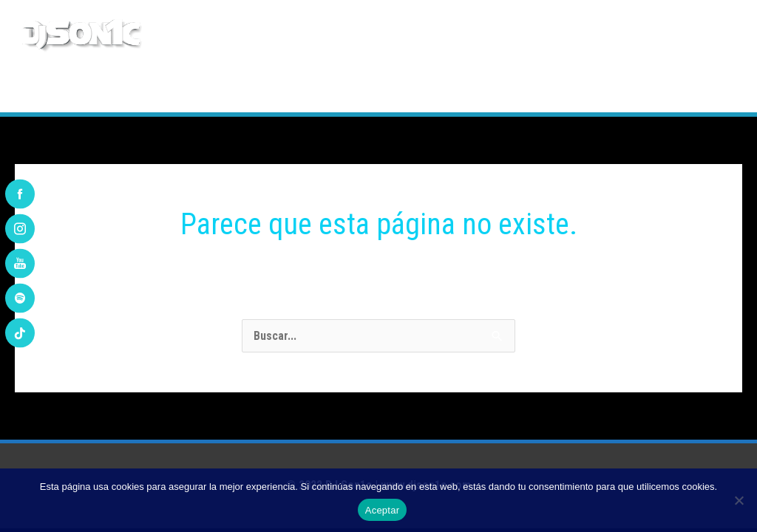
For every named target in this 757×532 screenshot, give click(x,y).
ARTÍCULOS (502, 88)
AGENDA (428, 88)
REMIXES (290, 88)
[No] (739, 500)
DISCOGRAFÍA (210, 88)
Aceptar (383, 510)
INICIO (58, 88)
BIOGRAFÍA (125, 88)
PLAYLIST (360, 88)
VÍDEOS (630, 88)
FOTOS (571, 88)
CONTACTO (701, 88)
